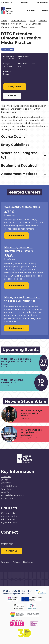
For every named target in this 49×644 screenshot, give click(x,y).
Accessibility (42, 2)
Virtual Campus (9, 498)
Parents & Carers (9, 486)
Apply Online (15, 87)
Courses (31, 11)
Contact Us (7, 2)
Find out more (17, 237)
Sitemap (5, 562)
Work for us (7, 492)
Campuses (6, 477)
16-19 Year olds (8, 513)
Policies (16, 562)
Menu (45, 11)
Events (4, 480)
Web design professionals (22, 208)
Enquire (12, 96)
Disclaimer (28, 562)
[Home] (13, 11)
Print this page (8, 49)
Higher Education (10, 523)
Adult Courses (8, 519)
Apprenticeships (9, 516)
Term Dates (7, 489)
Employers (6, 483)
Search (24, 2)
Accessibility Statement (12, 495)
